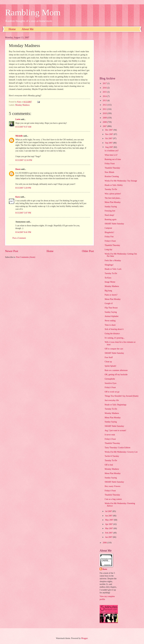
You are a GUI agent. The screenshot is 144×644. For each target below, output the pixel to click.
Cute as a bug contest (113, 499)
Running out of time (113, 159)
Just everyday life (112, 400)
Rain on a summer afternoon (116, 370)
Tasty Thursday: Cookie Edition (117, 448)
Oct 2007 (109, 138)
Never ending (110, 321)
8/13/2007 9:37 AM (23, 127)
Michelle (19, 136)
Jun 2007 (109, 516)
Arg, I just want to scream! (115, 430)
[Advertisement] (119, 54)
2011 (105, 109)
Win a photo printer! (113, 194)
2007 (105, 126)
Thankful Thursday (112, 168)
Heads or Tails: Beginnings (115, 405)
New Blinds (109, 172)
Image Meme (110, 282)
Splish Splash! (110, 366)
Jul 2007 (109, 511)
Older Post (88, 251)
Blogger (84, 638)
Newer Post (12, 251)
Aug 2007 (109, 147)
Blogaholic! (109, 232)
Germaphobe (110, 379)
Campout (108, 228)
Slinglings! (109, 265)
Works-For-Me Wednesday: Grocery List (121, 452)
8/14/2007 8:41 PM (23, 232)
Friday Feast (110, 164)
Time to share (110, 325)
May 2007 (110, 520)
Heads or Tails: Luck (113, 269)
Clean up (108, 362)
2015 (105, 92)
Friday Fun (109, 237)
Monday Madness (22, 105)
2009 (105, 118)
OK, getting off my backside (116, 375)
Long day (108, 249)
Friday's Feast (110, 241)
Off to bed (109, 465)
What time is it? (111, 155)
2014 (105, 96)
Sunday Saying (111, 207)
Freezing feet (110, 211)
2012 (105, 105)
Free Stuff (109, 357)
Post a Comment (19, 238)
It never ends (110, 435)
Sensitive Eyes (110, 383)
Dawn (18, 169)
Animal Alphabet (111, 316)
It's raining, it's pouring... (115, 338)
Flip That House (111, 308)
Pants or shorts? (111, 295)
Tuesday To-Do (111, 189)
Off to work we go (112, 392)
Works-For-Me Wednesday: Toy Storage (121, 181)
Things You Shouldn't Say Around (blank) (121, 396)
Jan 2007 (109, 537)
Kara (18, 197)
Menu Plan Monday (113, 202)
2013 (105, 100)
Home (12, 29)
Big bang (108, 291)
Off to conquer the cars (114, 349)
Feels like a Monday (113, 260)
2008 (105, 122)
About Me (28, 29)
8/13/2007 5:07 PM (23, 213)
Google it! (109, 303)
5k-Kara (108, 278)
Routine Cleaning (112, 176)
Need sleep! (109, 215)
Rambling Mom (33, 12)
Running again (110, 219)
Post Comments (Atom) (26, 257)
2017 (105, 83)
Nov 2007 (109, 134)
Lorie (18, 119)
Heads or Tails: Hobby (114, 185)
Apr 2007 (109, 524)
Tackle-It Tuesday (112, 456)
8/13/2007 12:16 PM (24, 160)
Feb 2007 (109, 533)
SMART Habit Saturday (114, 224)
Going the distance (112, 334)
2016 (105, 88)
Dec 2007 (109, 130)
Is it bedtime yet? (111, 151)
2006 (105, 543)
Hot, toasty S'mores (112, 486)
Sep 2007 (109, 143)
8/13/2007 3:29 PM (23, 188)
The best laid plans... (113, 198)
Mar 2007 (109, 528)
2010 (105, 113)
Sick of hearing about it (114, 329)
